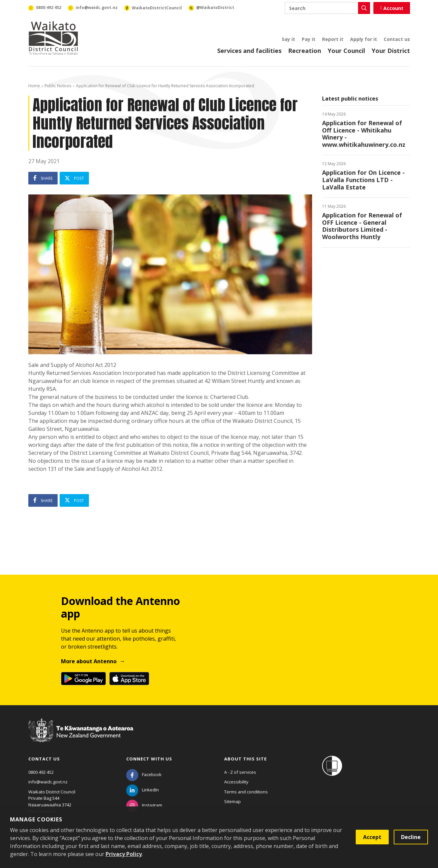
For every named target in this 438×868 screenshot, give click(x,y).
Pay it (309, 39)
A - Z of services (240, 772)
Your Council (346, 51)
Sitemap (232, 801)
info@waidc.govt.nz (48, 782)
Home (34, 86)
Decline (411, 837)
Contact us (397, 39)
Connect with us (149, 759)
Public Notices (58, 86)
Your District (391, 51)
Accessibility (236, 782)
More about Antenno (89, 661)
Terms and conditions (246, 792)
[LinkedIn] (143, 790)
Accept (372, 837)
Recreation (305, 51)
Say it (288, 39)
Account (392, 8)
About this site (245, 759)
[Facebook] (144, 774)
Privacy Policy (124, 854)
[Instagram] (144, 805)
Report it (333, 39)
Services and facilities (249, 51)
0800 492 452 (41, 772)
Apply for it (364, 39)
